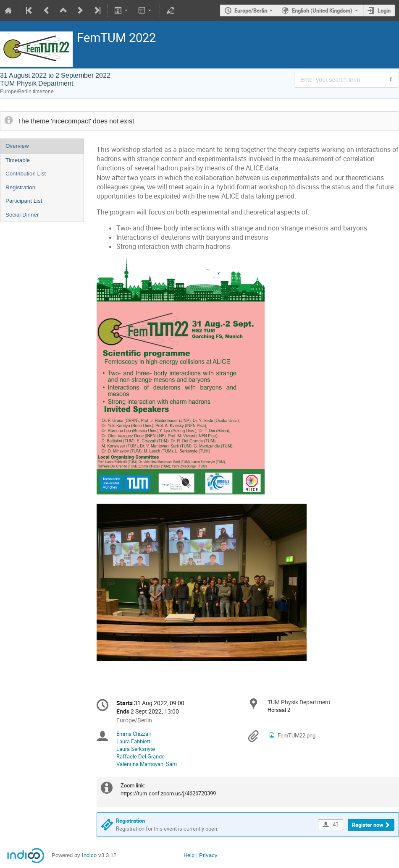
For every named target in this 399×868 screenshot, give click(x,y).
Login (384, 10)
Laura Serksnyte (136, 749)
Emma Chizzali (134, 734)
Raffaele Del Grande (140, 756)
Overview (17, 146)
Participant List (24, 201)
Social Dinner (22, 215)
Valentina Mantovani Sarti (147, 764)
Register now (368, 825)
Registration (20, 187)
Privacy (208, 855)
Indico (89, 855)
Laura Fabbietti (134, 741)
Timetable (18, 160)
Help (189, 855)
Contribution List (26, 174)
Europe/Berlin (251, 10)
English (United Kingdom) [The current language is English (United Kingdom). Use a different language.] (322, 10)
